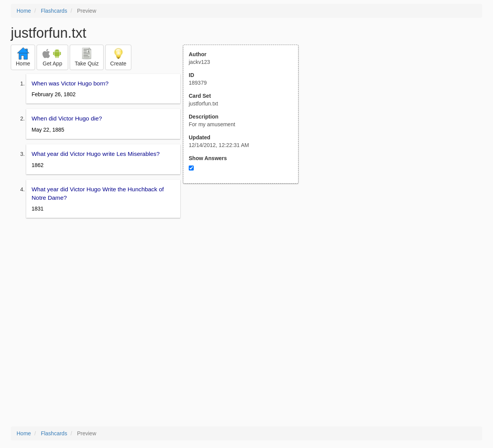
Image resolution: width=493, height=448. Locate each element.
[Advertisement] (245, 259)
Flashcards (54, 11)
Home (24, 11)
